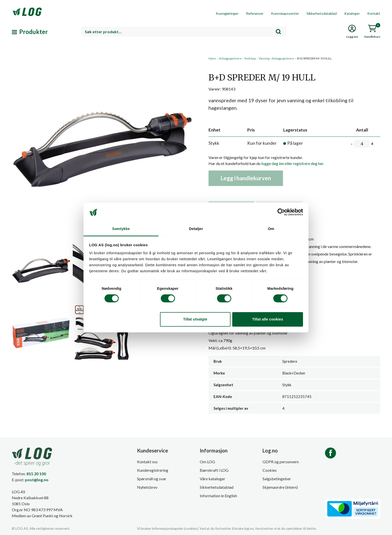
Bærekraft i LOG (214, 470)
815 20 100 (36, 474)
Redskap (250, 58)
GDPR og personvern (281, 462)
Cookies (270, 470)
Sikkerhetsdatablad (322, 13)
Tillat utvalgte (195, 319)
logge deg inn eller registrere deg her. (293, 163)
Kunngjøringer (227, 13)
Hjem (212, 58)
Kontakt (374, 13)
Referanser (255, 13)
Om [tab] (271, 229)
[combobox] (184, 32)
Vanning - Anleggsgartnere (276, 58)
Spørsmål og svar (152, 479)
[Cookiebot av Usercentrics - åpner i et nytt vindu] (281, 212)
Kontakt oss (147, 462)
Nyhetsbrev (147, 487)
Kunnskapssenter (285, 13)
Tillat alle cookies (267, 319)
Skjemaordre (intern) (280, 487)
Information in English (218, 496)
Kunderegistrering (153, 470)
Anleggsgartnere (230, 58)
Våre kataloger (212, 479)
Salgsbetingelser (277, 479)
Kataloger (352, 13)
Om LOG (207, 462)
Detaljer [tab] (196, 229)
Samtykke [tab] (121, 229)
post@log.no (37, 480)
